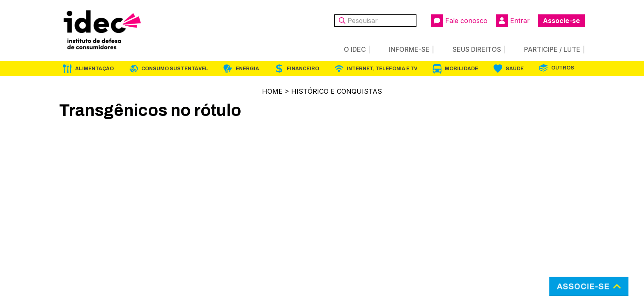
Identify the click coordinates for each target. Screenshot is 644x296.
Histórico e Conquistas (337, 91)
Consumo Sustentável (175, 69)
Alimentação (94, 69)
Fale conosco (459, 21)
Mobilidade (461, 69)
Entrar (513, 21)
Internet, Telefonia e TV (382, 69)
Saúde (515, 69)
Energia (247, 69)
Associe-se (561, 21)
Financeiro (303, 69)
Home (272, 91)
